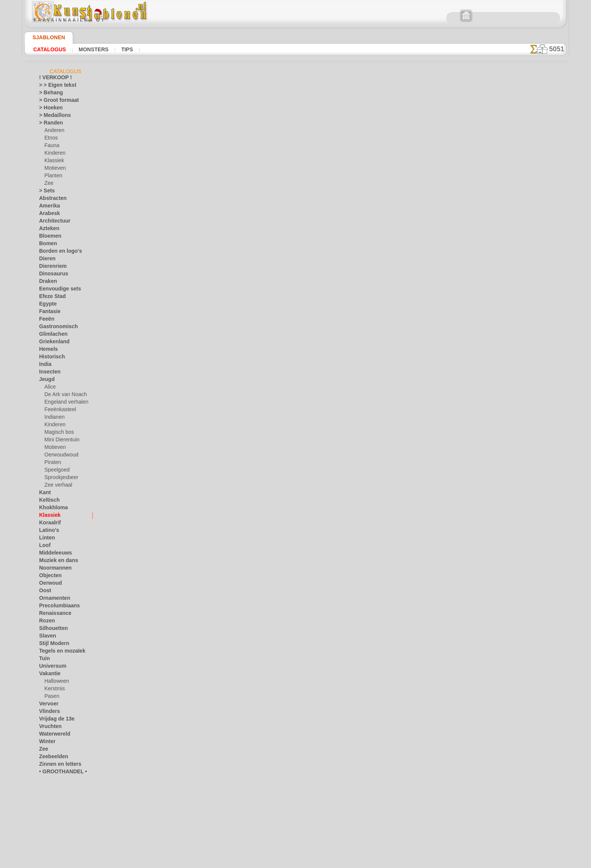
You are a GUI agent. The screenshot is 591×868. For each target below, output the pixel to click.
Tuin (43, 660)
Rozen (46, 622)
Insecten (48, 373)
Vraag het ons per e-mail (295, 409)
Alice (49, 388)
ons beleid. (400, 862)
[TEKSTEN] (56, 833)
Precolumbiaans (56, 607)
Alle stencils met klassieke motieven (295, 286)
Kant (44, 494)
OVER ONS (251, 342)
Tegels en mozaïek (57, 652)
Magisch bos (58, 433)
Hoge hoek (379, 158)
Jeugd (45, 381)
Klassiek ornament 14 (379, 150)
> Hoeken (48, 109)
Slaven (46, 637)
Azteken (47, 230)
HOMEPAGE (218, 342)
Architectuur (52, 222)
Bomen (46, 245)
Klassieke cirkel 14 (380, 175)
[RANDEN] (56, 826)
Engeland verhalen (63, 403)
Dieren (46, 260)
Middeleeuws (53, 554)
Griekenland (52, 343)
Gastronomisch (55, 328)
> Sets (45, 192)
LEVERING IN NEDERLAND (336, 342)
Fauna (51, 147)
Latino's (47, 532)
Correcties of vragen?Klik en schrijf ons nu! (295, 317)
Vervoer (47, 705)
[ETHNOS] (55, 796)
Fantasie (48, 313)
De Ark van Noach (63, 396)
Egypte (46, 305)
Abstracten (51, 200)
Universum (50, 667)
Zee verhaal (56, 486)
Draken (47, 283)
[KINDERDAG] (60, 803)
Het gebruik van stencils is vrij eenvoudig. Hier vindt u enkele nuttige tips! (528, 337)
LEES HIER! (215, 227)
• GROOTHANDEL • (59, 773)
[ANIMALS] (57, 788)
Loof (44, 547)
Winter (46, 743)
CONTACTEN (284, 342)
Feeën (45, 320)
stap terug (296, 270)
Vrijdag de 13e (54, 720)
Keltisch (47, 501)
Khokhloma (51, 509)
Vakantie (48, 675)
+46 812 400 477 (307, 359)
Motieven (54, 169)
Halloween (55, 682)
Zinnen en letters (57, 765)
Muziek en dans (55, 562)
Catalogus (50, 49)
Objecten (48, 577)
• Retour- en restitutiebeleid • (296, 397)
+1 (323, 270)
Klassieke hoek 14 (379, 142)
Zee (48, 184)
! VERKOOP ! (52, 79)
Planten (52, 177)
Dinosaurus (51, 275)
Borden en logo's (56, 252)
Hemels (47, 350)
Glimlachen (51, 335)
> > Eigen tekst (54, 86)
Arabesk (48, 215)
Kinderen (54, 154)
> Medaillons (52, 117)
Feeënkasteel (58, 411)
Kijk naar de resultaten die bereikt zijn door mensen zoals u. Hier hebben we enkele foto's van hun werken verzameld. (528, 386)
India (44, 366)
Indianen (54, 418)
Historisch (50, 358)
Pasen (51, 697)
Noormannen (53, 569)
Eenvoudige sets (56, 290)
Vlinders (48, 713)
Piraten (52, 464)
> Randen (49, 124)
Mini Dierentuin (61, 441)
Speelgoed (55, 471)
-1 (268, 270)
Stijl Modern (52, 645)
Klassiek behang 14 (379, 167)
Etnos (51, 139)
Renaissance (52, 615)
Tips (125, 49)
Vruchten (49, 728)
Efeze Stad (50, 298)
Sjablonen (45, 37)
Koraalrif (48, 524)
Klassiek (53, 162)
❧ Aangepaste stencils (63, 841)
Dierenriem (51, 267)
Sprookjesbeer (59, 479)
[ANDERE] (55, 780)
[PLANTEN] (56, 818)
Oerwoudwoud (60, 456)
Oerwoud (49, 584)
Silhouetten (51, 630)
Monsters (93, 49)
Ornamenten (52, 599)
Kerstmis (54, 690)
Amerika (48, 207)
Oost (44, 592)
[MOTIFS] (55, 811)
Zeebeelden (51, 758)
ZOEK (380, 342)
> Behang (48, 94)
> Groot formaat (56, 101)
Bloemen (48, 237)
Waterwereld (53, 735)
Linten (46, 539)
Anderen (53, 132)
